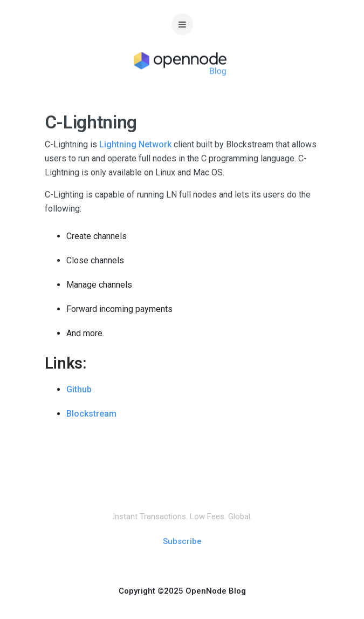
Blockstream (91, 414)
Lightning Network (135, 144)
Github (79, 389)
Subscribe (182, 541)
